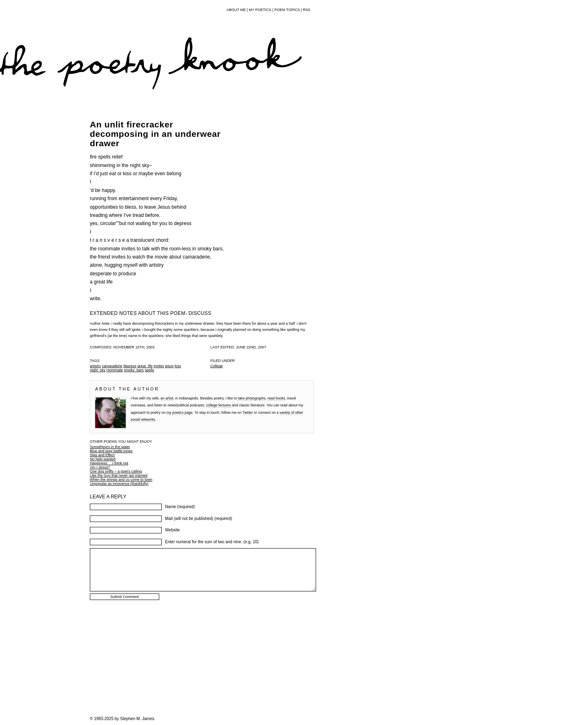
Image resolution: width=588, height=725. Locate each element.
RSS (306, 10)
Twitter (248, 413)
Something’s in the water (110, 447)
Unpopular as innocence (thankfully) (119, 484)
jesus (169, 366)
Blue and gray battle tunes (111, 451)
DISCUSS (200, 313)
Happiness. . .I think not (109, 463)
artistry (95, 366)
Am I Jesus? (100, 467)
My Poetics (260, 10)
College (217, 366)
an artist (167, 398)
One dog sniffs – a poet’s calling (116, 471)
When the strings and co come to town (121, 480)
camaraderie (112, 366)
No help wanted (103, 459)
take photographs (252, 398)
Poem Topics (287, 10)
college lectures (219, 405)
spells (150, 370)
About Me (236, 10)
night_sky (98, 370)
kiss (178, 366)
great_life (145, 366)
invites (159, 366)
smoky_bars (134, 370)
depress (130, 366)
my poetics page (180, 413)
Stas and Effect (102, 455)
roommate (115, 370)
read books (276, 398)
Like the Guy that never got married (119, 475)
